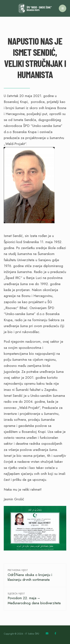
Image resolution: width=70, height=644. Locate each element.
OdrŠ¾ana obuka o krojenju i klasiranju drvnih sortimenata (30, 575)
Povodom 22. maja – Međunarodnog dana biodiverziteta (34, 599)
